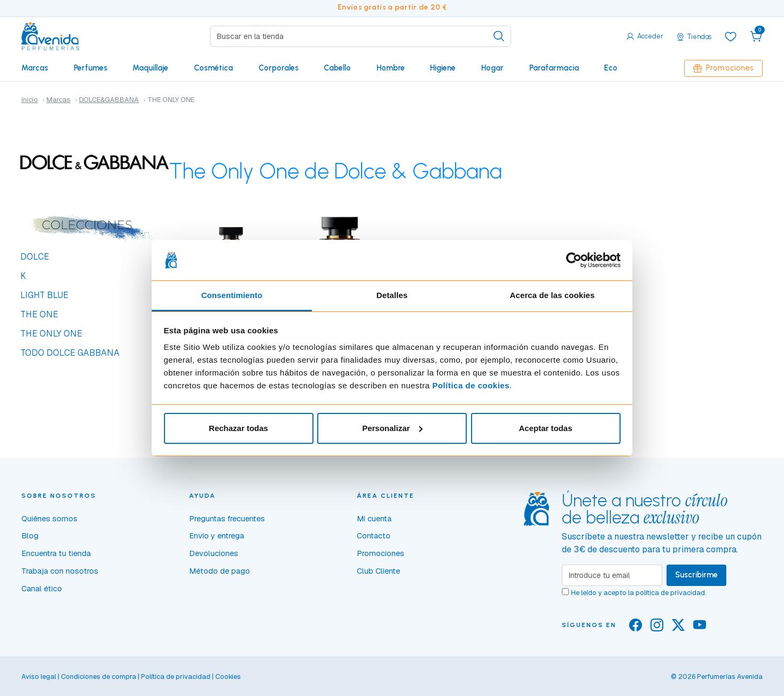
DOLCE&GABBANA (109, 100)
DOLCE (35, 257)
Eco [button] (611, 68)
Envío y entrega (217, 536)
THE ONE (39, 314)
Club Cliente (378, 571)
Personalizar (392, 428)
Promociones (723, 68)
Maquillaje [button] (150, 68)
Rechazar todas (238, 428)
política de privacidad (670, 593)
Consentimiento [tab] (232, 295)
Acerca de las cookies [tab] (552, 295)
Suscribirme (696, 575)
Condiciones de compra (99, 677)
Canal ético (42, 589)
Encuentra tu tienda (56, 553)
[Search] (360, 36)
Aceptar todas (545, 428)
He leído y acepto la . (639, 593)
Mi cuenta (374, 519)
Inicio (30, 100)
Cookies (228, 677)
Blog (30, 536)
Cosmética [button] (213, 68)
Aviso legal (39, 677)
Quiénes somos (49, 519)
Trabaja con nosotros (60, 571)
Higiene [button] (443, 68)
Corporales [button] (279, 68)
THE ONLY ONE (51, 334)
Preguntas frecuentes (227, 519)
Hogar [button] (492, 68)
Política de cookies (471, 385)
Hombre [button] (391, 68)
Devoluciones (214, 553)
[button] (756, 36)
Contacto (374, 536)
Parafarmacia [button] (554, 68)
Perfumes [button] (91, 68)
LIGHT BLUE (44, 295)
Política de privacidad (176, 677)
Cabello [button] (337, 68)
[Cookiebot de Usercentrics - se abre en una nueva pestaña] (574, 260)
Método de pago (219, 571)
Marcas (35, 68)
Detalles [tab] (392, 295)
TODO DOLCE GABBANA (70, 353)
